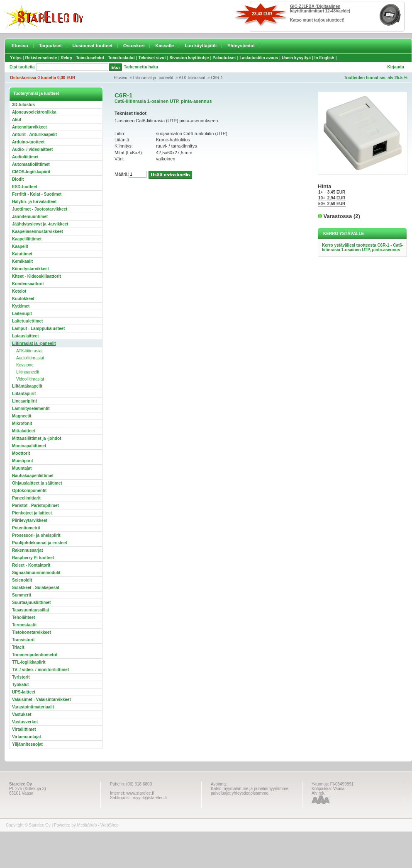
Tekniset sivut (152, 58)
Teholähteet (23, 617)
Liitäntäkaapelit (27, 386)
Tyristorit (21, 677)
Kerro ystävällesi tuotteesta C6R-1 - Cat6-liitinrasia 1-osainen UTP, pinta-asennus (363, 247)
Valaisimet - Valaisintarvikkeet (41, 699)
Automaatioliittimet (31, 164)
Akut (17, 120)
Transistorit (23, 640)
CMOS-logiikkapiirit (31, 172)
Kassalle (165, 46)
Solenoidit (22, 580)
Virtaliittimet (24, 729)
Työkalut (20, 685)
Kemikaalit (22, 261)
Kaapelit (20, 246)
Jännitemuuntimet (30, 217)
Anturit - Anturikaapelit (34, 135)
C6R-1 (217, 78)
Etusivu (20, 46)
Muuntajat (22, 468)
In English (324, 58)
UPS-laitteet (24, 692)
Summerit (22, 595)
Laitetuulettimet (27, 321)
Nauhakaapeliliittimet (33, 476)
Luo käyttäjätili (201, 46)
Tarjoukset (50, 46)
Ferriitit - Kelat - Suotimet (37, 194)
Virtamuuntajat (27, 737)
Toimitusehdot (90, 58)
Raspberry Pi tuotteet (33, 558)
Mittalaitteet (24, 431)
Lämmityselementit (31, 409)
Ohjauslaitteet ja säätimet (37, 483)
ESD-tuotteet (25, 187)
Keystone (25, 365)
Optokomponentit (29, 491)
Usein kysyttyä (296, 58)
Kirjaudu (396, 67)
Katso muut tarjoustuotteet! (317, 20)
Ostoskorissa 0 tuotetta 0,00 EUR (43, 78)
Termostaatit (24, 625)
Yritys (16, 58)
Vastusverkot (25, 722)
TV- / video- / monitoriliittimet (40, 670)
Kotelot (19, 291)
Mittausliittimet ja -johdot (37, 438)
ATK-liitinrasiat (192, 78)
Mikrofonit (22, 423)
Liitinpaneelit (28, 372)
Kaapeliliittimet (27, 239)
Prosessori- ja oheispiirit (36, 535)
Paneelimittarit (26, 498)
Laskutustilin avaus (259, 58)
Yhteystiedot (241, 46)
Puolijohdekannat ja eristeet (40, 543)
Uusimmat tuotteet (93, 46)
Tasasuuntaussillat (30, 610)
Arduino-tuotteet (28, 142)
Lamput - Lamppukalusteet (38, 329)
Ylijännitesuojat (27, 744)
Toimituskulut (121, 58)
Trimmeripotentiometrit (35, 655)
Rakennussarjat (27, 550)
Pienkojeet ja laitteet (32, 513)
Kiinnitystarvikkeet (30, 269)
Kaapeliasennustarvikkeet (38, 232)
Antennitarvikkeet (29, 127)
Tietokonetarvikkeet (32, 632)
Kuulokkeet (23, 299)
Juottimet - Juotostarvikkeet (40, 209)
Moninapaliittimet (29, 446)
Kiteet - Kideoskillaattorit (37, 276)
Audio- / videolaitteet (32, 149)
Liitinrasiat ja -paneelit (153, 78)
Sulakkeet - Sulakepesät (36, 588)
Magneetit (22, 416)
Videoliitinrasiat (30, 379)
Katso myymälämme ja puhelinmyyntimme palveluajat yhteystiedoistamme (250, 791)
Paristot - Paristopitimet (35, 506)
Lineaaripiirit (24, 401)
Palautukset (224, 58)
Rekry (66, 58)
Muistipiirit (23, 461)
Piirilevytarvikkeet (30, 520)
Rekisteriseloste (41, 58)
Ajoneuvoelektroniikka (34, 112)
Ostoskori (134, 46)
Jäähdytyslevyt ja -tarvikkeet (40, 224)
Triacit (18, 647)
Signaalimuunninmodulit (36, 573)
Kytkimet (21, 306)
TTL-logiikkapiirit (29, 662)
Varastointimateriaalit (33, 707)
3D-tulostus (23, 105)
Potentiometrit (26, 528)
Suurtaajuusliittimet (31, 603)
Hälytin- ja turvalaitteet (34, 202)
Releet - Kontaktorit (31, 565)
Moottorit (21, 453)
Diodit (18, 179)
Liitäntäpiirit (24, 394)
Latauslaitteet (25, 336)
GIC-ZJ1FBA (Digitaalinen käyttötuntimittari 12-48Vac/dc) (320, 9)
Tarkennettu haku (141, 67)
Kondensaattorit (28, 284)
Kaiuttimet (22, 254)
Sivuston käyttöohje (189, 58)
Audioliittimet (25, 157)
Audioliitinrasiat (30, 358)
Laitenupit (22, 314)
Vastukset (22, 714)
